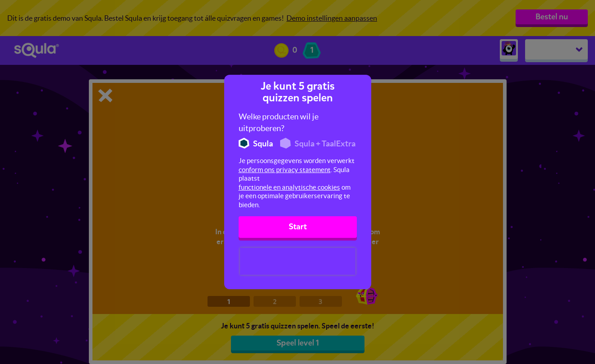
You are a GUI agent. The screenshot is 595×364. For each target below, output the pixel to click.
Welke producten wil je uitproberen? (279, 122)
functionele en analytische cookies (289, 187)
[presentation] (298, 261)
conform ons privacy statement (285, 170)
